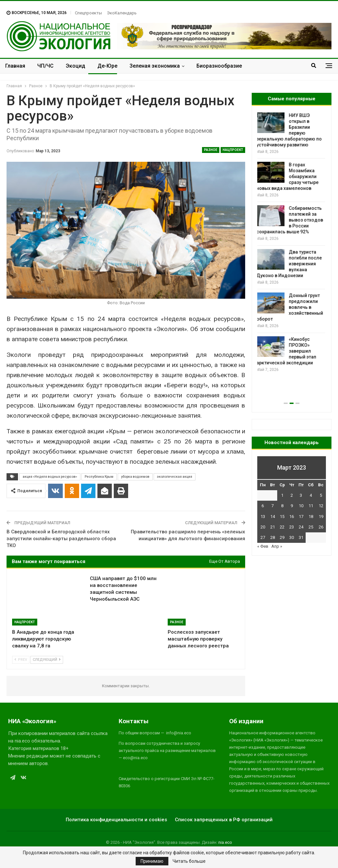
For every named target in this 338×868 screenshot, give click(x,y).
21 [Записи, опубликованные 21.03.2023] (273, 527)
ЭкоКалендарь (122, 13)
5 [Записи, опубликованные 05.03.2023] (321, 495)
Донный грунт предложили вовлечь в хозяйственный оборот (291, 307)
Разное (211, 150)
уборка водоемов (135, 477)
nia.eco (225, 842)
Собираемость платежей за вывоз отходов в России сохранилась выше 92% (291, 220)
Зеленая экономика (155, 66)
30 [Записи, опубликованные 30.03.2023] (292, 537)
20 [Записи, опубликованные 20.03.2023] (263, 527)
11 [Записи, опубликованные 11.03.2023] (311, 506)
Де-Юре (107, 66)
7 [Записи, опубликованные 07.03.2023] (272, 506)
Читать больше (189, 861)
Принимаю (152, 861)
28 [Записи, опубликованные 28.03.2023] (273, 537)
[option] (292, 243)
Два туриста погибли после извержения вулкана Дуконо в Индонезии (290, 264)
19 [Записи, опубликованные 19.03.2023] (321, 517)
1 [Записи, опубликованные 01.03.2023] (282, 495)
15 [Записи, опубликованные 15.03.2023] (282, 517)
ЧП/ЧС (45, 66)
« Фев (263, 546)
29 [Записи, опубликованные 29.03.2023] (282, 537)
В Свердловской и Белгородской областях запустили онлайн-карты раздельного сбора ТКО (61, 539)
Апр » (277, 546)
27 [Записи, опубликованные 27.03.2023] (263, 537)
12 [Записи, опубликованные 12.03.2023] (321, 506)
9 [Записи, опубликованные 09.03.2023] (292, 506)
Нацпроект (233, 150)
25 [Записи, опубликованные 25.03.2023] (311, 527)
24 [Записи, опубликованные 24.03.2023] (301, 527)
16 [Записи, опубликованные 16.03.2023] (292, 517)
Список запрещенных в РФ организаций (224, 820)
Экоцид (76, 66)
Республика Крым (99, 477)
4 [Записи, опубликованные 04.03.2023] (311, 495)
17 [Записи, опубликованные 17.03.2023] (301, 517)
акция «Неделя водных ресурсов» (50, 477)
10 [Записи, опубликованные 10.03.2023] (301, 506)
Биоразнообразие (219, 66)
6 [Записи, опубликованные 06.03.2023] (263, 506)
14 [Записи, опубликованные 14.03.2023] (273, 517)
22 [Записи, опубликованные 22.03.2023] (282, 527)
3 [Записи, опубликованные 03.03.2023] (301, 495)
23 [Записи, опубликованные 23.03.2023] (292, 527)
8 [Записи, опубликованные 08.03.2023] (282, 506)
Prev (21, 660)
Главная (15, 66)
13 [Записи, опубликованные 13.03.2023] (263, 517)
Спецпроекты (88, 13)
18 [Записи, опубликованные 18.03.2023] (311, 517)
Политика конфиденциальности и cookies (116, 820)
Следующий (47, 660)
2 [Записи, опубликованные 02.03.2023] (292, 495)
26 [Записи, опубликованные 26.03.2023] (321, 527)
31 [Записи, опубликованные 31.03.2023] (301, 537)
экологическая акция (175, 477)
